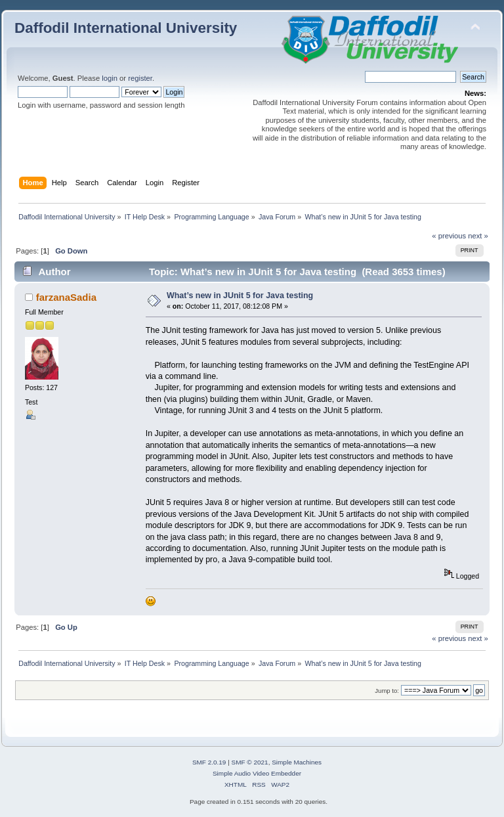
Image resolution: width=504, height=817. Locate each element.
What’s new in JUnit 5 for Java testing (240, 296)
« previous (449, 236)
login (110, 78)
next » (478, 236)
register (140, 78)
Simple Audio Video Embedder (257, 773)
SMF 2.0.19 (209, 762)
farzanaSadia (66, 297)
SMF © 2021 (250, 762)
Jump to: (387, 691)
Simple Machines (297, 762)
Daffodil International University (126, 28)
